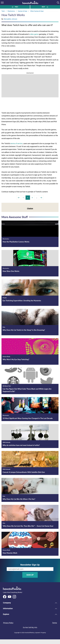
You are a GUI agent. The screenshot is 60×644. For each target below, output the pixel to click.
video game (34, 34)
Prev (15, 7)
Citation (30, 208)
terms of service (17, 143)
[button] (30, 603)
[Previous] (19, 198)
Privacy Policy (8, 623)
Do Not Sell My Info (30, 627)
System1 (38, 633)
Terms (55, 623)
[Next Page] (41, 198)
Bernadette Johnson (11, 19)
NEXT (45, 7)
